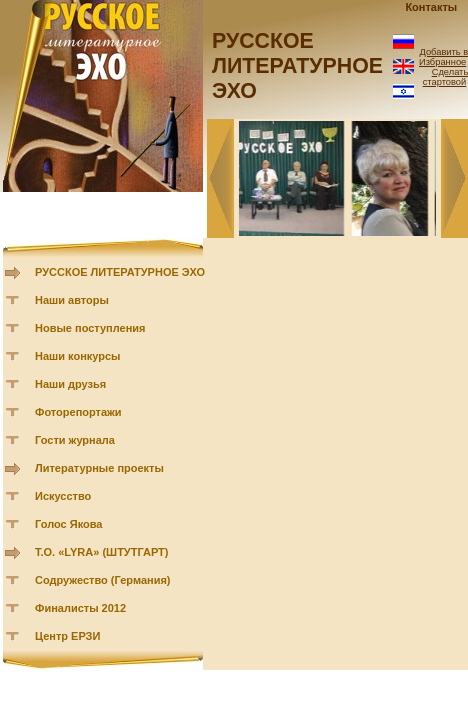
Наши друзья (70, 384)
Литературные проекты (99, 468)
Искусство (63, 496)
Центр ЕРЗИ (67, 636)
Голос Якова (68, 524)
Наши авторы (72, 300)
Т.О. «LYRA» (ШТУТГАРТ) (102, 552)
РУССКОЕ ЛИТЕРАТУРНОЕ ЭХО (120, 272)
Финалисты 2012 (80, 608)
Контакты (431, 7)
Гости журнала (75, 440)
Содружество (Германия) (102, 580)
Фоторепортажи (78, 412)
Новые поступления (90, 328)
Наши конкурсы (77, 356)
